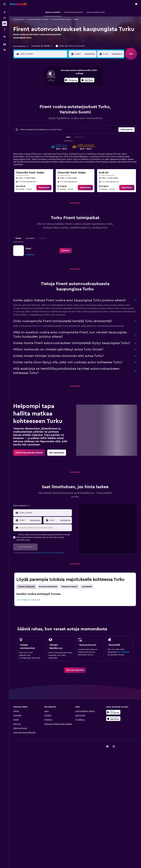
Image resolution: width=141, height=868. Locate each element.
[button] (5, 4)
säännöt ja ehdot (42, 553)
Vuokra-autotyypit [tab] (26, 587)
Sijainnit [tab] (43, 238)
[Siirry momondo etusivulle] (18, 4)
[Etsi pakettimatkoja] (5, 29)
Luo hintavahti (123, 652)
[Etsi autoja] (5, 24)
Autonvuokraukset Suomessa (38, 19)
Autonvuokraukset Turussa (61, 19)
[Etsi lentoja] (5, 12)
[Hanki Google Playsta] (71, 80)
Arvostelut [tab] (30, 238)
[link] (44, 188)
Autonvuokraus (19, 19)
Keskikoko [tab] (79, 137)
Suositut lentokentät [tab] (48, 587)
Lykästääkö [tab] (87, 587)
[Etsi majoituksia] (5, 18)
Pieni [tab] (68, 137)
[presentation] (87, 80)
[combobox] (21, 46)
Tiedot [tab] (18, 238)
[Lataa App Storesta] (87, 80)
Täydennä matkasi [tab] (69, 587)
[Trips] (5, 37)
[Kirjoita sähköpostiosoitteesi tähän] (45, 528)
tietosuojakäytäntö (57, 553)
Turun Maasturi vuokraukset (29, 600)
